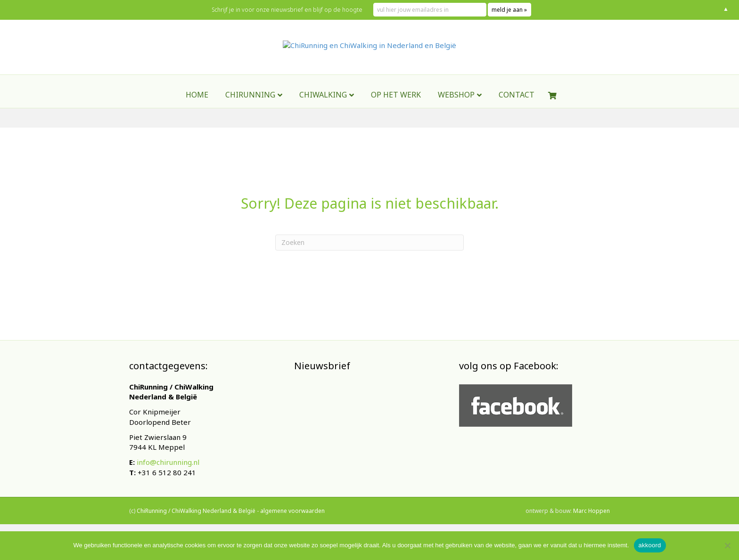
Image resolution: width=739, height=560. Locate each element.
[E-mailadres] (365, 446)
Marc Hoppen (591, 521)
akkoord (650, 545)
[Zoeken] (369, 243)
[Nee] (727, 545)
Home (197, 119)
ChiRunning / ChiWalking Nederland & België (196, 521)
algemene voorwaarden (292, 521)
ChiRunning (250, 119)
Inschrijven (365, 471)
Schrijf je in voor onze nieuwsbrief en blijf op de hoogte (287, 10)
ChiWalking (323, 119)
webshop (456, 119)
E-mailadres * (322, 431)
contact (517, 119)
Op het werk (396, 119)
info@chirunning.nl (168, 462)
